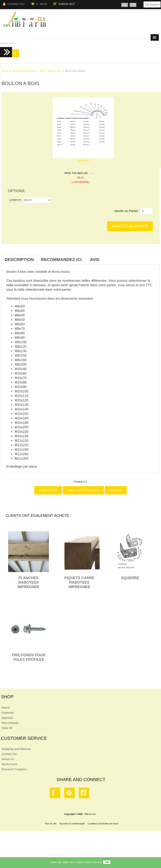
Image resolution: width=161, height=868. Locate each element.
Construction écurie (24, 71)
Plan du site (51, 824)
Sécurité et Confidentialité (72, 824)
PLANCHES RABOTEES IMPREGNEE (29, 582)
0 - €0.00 (39, 4)
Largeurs (15, 200)
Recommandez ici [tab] (61, 259)
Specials (7, 718)
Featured (8, 713)
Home (5, 71)
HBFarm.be (90, 814)
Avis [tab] (95, 259)
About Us (8, 759)
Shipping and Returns (16, 749)
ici (100, 863)
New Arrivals (10, 723)
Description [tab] (19, 259)
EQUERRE (130, 578)
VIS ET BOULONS (50, 71)
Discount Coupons (14, 769)
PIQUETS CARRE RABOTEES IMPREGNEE (79, 582)
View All (7, 728)
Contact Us (9, 754)
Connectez (14, 4)
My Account (9, 764)
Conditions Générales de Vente (103, 824)
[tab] (108, 257)
